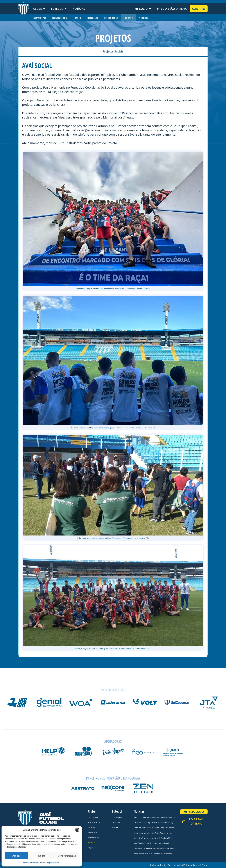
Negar (42, 856)
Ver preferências (67, 856)
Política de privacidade (49, 863)
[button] (77, 830)
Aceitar (16, 856)
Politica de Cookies (31, 863)
